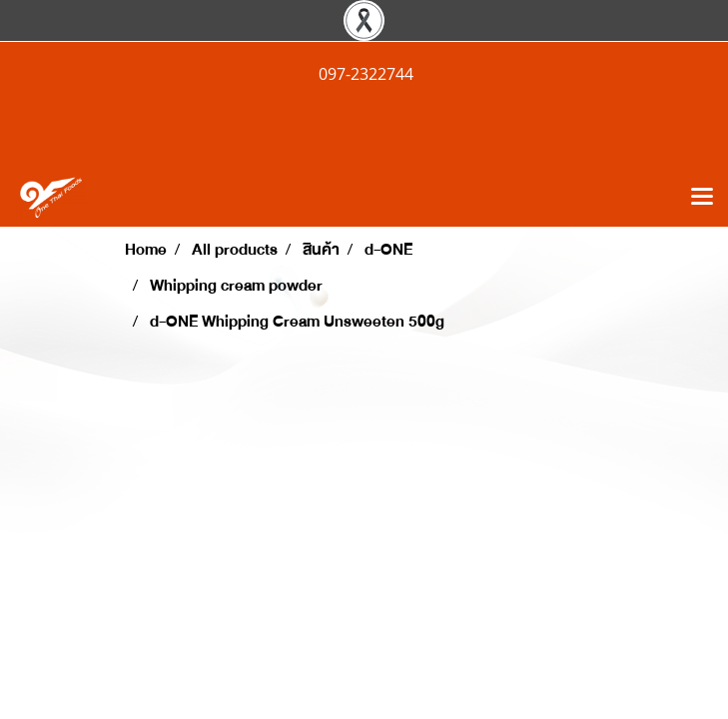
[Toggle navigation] (702, 198)
